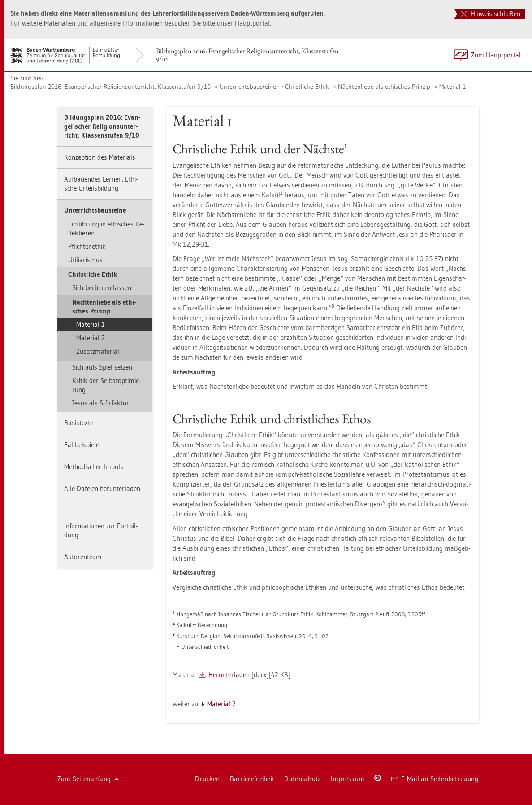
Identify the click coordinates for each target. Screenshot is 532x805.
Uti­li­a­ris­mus (85, 260)
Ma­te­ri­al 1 (452, 87)
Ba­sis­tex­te (79, 423)
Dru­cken (207, 779)
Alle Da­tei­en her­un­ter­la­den (102, 489)
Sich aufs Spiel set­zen (102, 367)
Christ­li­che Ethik (307, 87)
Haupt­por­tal (252, 23)
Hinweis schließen (491, 14)
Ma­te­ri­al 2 (91, 338)
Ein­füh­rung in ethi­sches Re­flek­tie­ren (106, 228)
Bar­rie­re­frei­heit (252, 779)
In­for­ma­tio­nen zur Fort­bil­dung (101, 530)
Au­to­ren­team (83, 557)
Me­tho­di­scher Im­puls (94, 467)
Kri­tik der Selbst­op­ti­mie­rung (106, 385)
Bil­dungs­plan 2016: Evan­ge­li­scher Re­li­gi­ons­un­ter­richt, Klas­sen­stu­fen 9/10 (247, 55)
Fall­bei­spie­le (82, 445)
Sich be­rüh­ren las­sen (102, 288)
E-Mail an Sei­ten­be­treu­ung (435, 779)
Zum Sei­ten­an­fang (88, 779)
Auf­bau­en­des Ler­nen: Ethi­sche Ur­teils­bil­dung (101, 184)
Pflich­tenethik (87, 246)
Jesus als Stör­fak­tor (101, 403)
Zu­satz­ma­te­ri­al (98, 351)
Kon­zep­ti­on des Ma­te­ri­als (100, 157)
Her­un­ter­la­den (229, 675)
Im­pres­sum (348, 779)
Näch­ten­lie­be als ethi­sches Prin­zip (384, 87)
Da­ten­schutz (302, 779)
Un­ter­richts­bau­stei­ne (248, 87)
